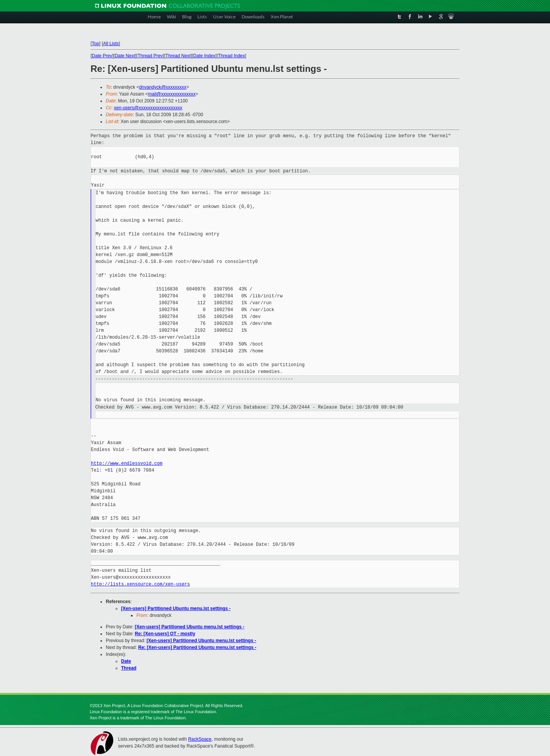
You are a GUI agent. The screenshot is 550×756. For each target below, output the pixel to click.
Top (95, 44)
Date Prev (102, 56)
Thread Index (232, 56)
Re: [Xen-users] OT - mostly (165, 634)
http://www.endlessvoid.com (127, 463)
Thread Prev (150, 56)
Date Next (125, 56)
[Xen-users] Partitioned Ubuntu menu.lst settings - (176, 608)
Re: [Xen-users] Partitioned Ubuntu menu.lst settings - (197, 647)
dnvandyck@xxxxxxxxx (163, 87)
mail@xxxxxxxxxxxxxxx (172, 94)
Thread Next (178, 56)
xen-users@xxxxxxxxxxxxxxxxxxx (148, 108)
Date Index (204, 56)
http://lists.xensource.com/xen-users (140, 584)
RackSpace (200, 739)
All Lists (111, 44)
